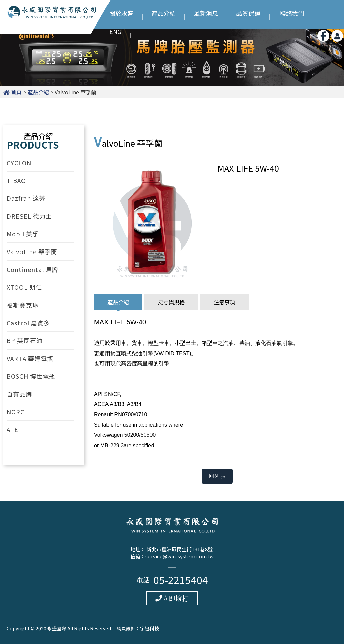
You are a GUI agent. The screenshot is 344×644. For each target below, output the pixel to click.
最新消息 (206, 12)
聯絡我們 (292, 12)
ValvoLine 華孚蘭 (32, 251)
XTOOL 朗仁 (24, 287)
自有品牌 (19, 394)
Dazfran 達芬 (26, 198)
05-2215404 (181, 580)
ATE (13, 429)
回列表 (217, 476)
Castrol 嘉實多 (28, 323)
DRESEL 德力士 (29, 216)
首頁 (16, 92)
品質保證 (248, 12)
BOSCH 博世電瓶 (31, 376)
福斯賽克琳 (23, 305)
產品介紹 (164, 12)
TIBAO (16, 180)
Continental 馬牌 (33, 269)
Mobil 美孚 (23, 234)
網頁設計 (126, 628)
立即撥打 (172, 598)
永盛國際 (52, 16)
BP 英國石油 (25, 340)
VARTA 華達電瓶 (30, 358)
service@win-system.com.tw (180, 556)
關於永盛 (121, 12)
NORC (16, 412)
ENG (115, 31)
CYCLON (19, 163)
